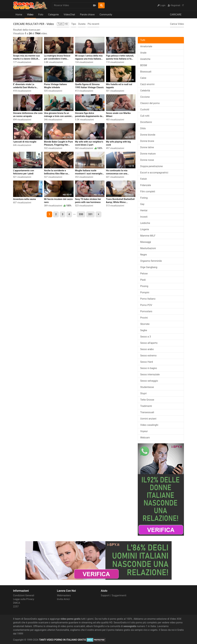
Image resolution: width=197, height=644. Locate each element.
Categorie (53, 15)
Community (106, 15)
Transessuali (147, 412)
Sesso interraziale (150, 374)
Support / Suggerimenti (114, 595)
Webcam (145, 438)
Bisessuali (146, 72)
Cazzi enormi (147, 84)
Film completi (148, 192)
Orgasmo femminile (151, 261)
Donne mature (148, 154)
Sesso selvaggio (149, 381)
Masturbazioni (148, 248)
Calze (143, 78)
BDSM (144, 65)
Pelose (144, 274)
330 (81, 214)
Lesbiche (145, 223)
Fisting (144, 198)
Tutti (143, 40)
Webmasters (64, 595)
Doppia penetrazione (151, 166)
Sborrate (145, 324)
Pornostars (146, 311)
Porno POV (146, 305)
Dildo (143, 128)
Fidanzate (146, 185)
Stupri (143, 393)
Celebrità (145, 91)
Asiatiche (145, 59)
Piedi (143, 280)
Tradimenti (146, 406)
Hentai (144, 210)
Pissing (144, 286)
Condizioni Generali (24, 595)
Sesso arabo (147, 349)
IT (183, 5)
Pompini (145, 292)
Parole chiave (87, 15)
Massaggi (146, 242)
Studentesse (147, 387)
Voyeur (144, 431)
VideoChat (69, 15)
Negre (144, 255)
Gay (142, 204)
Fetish (144, 179)
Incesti (144, 217)
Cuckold (145, 109)
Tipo (74, 24)
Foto (41, 15)
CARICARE (176, 15)
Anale (143, 53)
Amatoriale (146, 46)
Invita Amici (63, 599)
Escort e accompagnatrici (154, 173)
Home (19, 15)
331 (90, 214)
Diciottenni (146, 122)
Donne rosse (147, 160)
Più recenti (93, 24)
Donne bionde (148, 135)
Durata (82, 24)
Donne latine (147, 147)
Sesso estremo (148, 356)
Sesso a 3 (146, 337)
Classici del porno (150, 103)
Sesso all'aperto (149, 343)
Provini (144, 318)
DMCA (17, 603)
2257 (16, 607)
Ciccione (145, 97)
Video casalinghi (149, 425)
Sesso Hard (147, 362)
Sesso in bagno (149, 368)
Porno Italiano (148, 299)
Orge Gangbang (149, 267)
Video (30, 15)
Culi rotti (145, 116)
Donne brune (147, 141)
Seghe (144, 330)
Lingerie (145, 229)
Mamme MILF (148, 236)
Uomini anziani (148, 419)
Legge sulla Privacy (24, 599)
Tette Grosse (147, 400)
